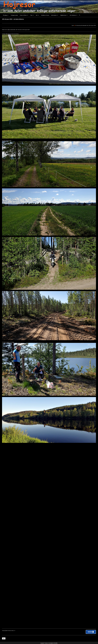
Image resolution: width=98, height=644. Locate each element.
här (75, 25)
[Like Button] (4, 638)
